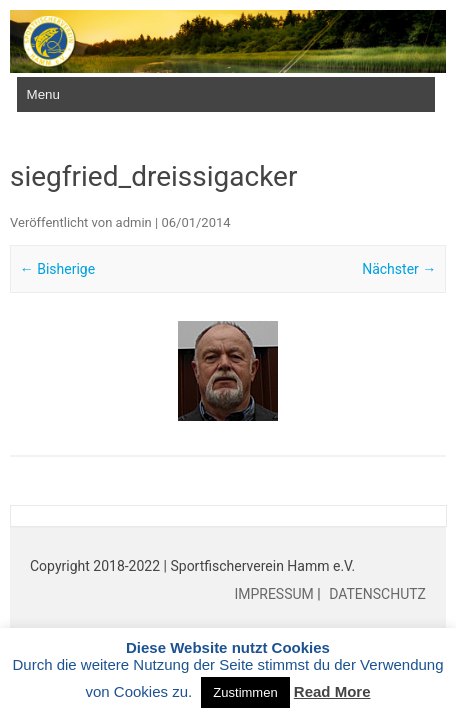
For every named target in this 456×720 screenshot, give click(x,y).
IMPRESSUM (275, 594)
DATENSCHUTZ (376, 594)
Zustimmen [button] (245, 692)
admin (134, 222)
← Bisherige (57, 269)
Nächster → (399, 269)
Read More (332, 691)
